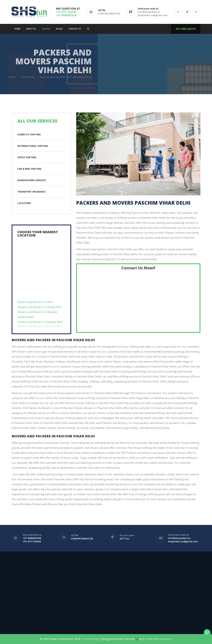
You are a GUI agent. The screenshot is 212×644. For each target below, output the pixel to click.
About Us (31, 29)
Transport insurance (32, 192)
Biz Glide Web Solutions (157, 639)
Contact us (75, 29)
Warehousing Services (32, 180)
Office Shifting (27, 157)
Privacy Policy (91, 639)
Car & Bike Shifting (29, 169)
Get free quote (186, 29)
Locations (24, 203)
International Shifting (33, 146)
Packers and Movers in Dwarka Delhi (40, 326)
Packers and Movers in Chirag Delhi (40, 311)
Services (46, 29)
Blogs (59, 29)
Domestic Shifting (29, 134)
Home (17, 29)
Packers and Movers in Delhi (35, 306)
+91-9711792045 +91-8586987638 (66, 14)
